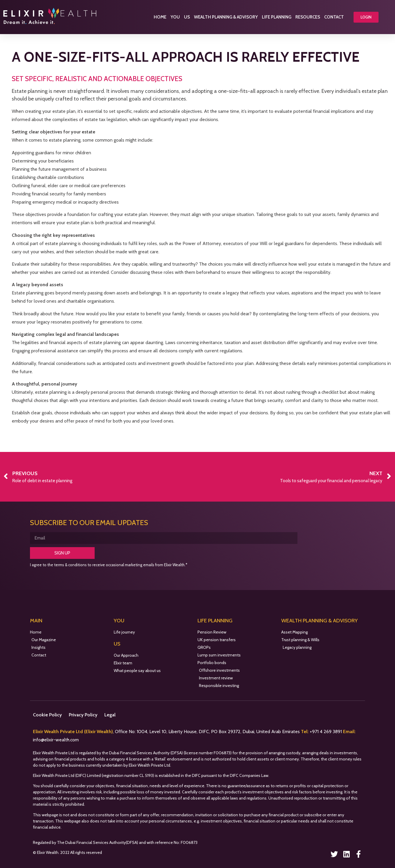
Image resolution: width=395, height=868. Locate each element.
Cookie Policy (47, 715)
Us (187, 17)
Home (160, 17)
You (175, 17)
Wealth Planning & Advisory (226, 17)
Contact (334, 17)
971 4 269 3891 (328, 732)
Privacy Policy (83, 715)
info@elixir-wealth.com (56, 740)
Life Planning (277, 17)
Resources (308, 17)
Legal (110, 715)
